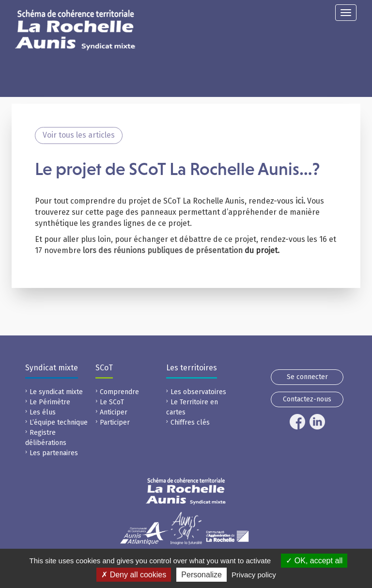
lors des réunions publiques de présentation (163, 250)
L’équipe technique (59, 422)
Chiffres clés (190, 422)
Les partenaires (54, 453)
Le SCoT (112, 402)
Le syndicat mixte (56, 392)
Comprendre (119, 392)
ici (299, 201)
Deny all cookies (134, 575)
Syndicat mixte (52, 368)
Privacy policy (254, 575)
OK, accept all (314, 561)
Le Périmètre (50, 402)
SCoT (104, 368)
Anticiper (114, 412)
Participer (115, 422)
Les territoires (192, 368)
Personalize (201, 575)
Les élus (43, 412)
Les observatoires (198, 392)
